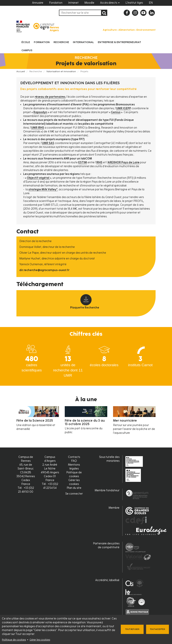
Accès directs (110, 3)
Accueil (21, 71)
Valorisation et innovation (61, 71)
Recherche (61, 42)
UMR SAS (48, 143)
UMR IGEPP (124, 108)
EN (151, 3)
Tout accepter (157, 629)
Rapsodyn (40, 112)
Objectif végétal (38, 178)
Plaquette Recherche (85, 308)
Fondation (56, 3)
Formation (42, 42)
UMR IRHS (38, 128)
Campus (27, 50)
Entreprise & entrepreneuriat (119, 42)
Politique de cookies (14, 640)
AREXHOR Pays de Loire (124, 162)
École (26, 42)
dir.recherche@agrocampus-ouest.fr (44, 270)
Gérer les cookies (40, 640)
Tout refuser (132, 629)
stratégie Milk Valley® (43, 189)
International (83, 42)
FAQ (74, 461)
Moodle (89, 3)
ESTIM (83, 162)
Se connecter (74, 494)
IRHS (99, 162)
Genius (116, 112)
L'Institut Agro (134, 3)
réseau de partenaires (50, 97)
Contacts (74, 457)
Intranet (73, 3)
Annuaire (38, 3)
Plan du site (74, 488)
